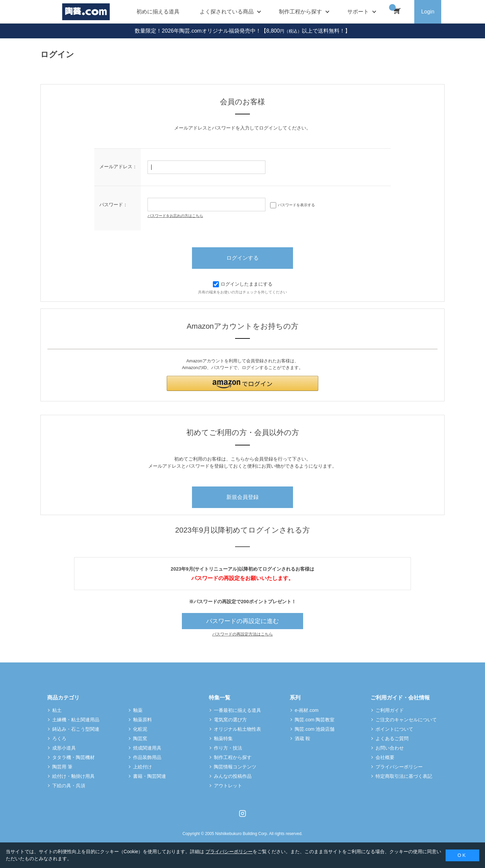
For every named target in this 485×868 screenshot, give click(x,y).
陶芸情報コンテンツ (235, 767)
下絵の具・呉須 (69, 786)
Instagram (243, 813)
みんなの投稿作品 (233, 776)
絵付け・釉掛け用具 (73, 776)
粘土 (57, 710)
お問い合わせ (390, 748)
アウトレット (228, 786)
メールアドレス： (118, 167)
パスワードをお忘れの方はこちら (175, 216)
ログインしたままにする (243, 284)
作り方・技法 (228, 748)
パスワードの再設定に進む (243, 621)
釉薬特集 (223, 738)
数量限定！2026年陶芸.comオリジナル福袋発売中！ (198, 31)
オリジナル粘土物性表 (237, 729)
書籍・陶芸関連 (150, 776)
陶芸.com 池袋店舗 (315, 729)
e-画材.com (307, 710)
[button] (243, 383)
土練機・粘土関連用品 (76, 720)
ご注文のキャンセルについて (406, 720)
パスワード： (114, 205)
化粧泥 (140, 729)
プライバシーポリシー (399, 767)
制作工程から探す (233, 757)
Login (428, 12)
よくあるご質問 (392, 738)
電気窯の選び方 (230, 720)
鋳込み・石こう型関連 (76, 729)
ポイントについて (394, 729)
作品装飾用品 (147, 757)
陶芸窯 (140, 738)
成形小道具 (64, 748)
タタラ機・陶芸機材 (73, 757)
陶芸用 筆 (62, 767)
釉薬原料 (142, 720)
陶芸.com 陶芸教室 (315, 720)
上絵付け (142, 767)
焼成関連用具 (147, 748)
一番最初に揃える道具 (237, 710)
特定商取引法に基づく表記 (404, 776)
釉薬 (138, 710)
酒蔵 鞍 (302, 738)
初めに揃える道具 (158, 12)
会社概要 (385, 757)
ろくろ (59, 738)
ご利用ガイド (390, 710)
